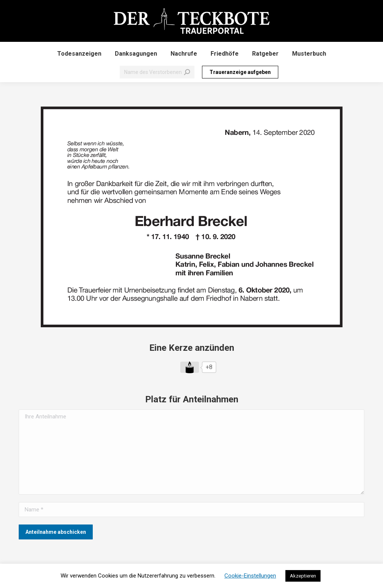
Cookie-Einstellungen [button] (250, 576)
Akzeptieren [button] (303, 576)
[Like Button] (190, 367)
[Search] (157, 72)
